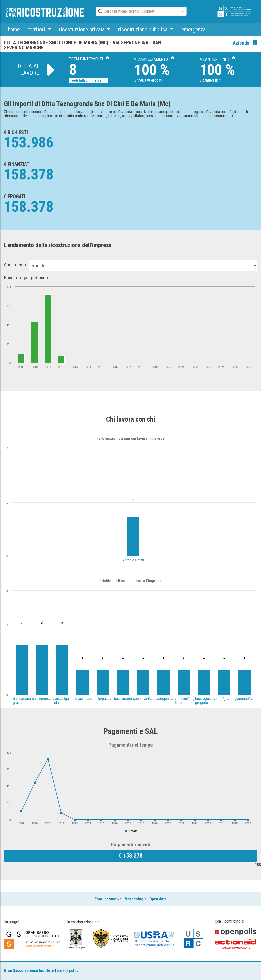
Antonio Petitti (133, 560)
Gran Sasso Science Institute (29, 971)
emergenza (194, 29)
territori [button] (37, 29)
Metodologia (136, 899)
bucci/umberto (43, 699)
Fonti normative (108, 899)
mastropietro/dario (168, 699)
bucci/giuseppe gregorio (207, 701)
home (14, 29)
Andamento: (15, 265)
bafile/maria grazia (22, 701)
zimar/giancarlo (226, 699)
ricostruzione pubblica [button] (144, 29)
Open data (158, 899)
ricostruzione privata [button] (82, 29)
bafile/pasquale (104, 699)
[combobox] (137, 12)
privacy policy (68, 971)
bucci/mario (123, 699)
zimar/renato (83, 699)
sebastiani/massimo (149, 699)
